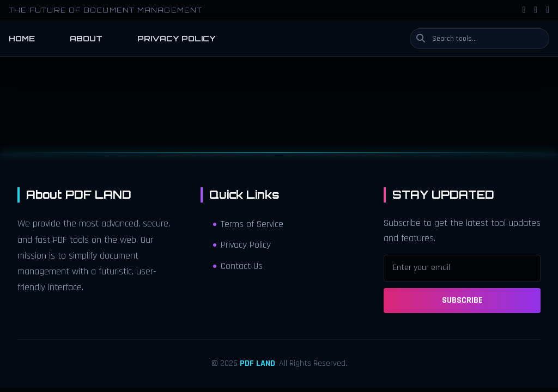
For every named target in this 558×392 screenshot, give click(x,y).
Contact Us (238, 266)
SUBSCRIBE (462, 300)
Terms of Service (248, 224)
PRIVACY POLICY (177, 38)
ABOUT (86, 38)
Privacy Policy (242, 245)
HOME (22, 38)
